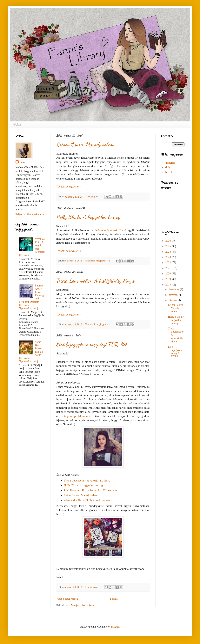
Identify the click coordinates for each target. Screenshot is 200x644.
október (173, 300)
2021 (169, 268)
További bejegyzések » (69, 187)
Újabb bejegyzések (68, 599)
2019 (169, 279)
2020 (169, 274)
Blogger (115, 627)
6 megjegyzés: (92, 196)
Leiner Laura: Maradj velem (85, 144)
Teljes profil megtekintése (30, 214)
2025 (169, 246)
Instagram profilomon (74, 416)
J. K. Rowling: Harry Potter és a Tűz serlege (90, 490)
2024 (169, 252)
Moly (168, 167)
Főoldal (17, 125)
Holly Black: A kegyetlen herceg (88, 217)
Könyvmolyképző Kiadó (111, 230)
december (174, 289)
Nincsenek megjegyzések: (98, 261)
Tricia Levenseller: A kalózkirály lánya (95, 281)
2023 (169, 257)
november (174, 295)
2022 (169, 263)
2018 (169, 285)
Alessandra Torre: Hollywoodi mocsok (87, 500)
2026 (169, 241)
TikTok (169, 172)
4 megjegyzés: (92, 587)
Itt (124, 174)
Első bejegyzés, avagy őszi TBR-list (92, 344)
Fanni (23, 162)
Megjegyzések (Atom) (83, 605)
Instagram (170, 163)
